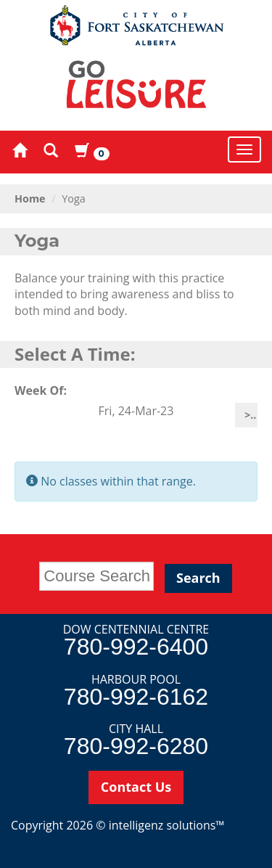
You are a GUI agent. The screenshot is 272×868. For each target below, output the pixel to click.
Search (198, 578)
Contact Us (136, 787)
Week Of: (41, 390)
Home (30, 198)
